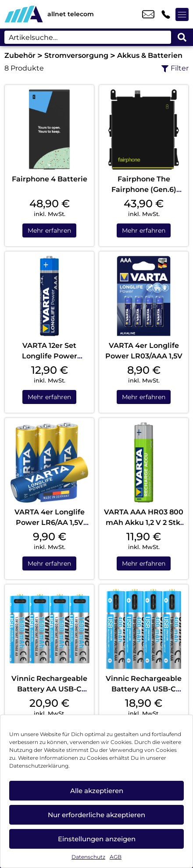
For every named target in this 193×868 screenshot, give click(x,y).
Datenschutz (88, 857)
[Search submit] (182, 37)
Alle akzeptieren (97, 791)
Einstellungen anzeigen (97, 839)
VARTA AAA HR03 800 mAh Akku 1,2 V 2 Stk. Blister (144, 523)
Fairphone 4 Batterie (50, 179)
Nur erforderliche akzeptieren (96, 815)
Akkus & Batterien (150, 55)
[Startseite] (24, 14)
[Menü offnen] (182, 14)
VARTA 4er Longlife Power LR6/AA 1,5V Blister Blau (50, 523)
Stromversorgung (76, 55)
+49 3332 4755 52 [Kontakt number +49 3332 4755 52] (166, 14)
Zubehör (20, 55)
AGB (116, 857)
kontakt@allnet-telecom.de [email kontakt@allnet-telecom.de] (148, 14)
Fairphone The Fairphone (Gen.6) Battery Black (144, 190)
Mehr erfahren (49, 230)
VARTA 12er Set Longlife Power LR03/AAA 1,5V (50, 356)
